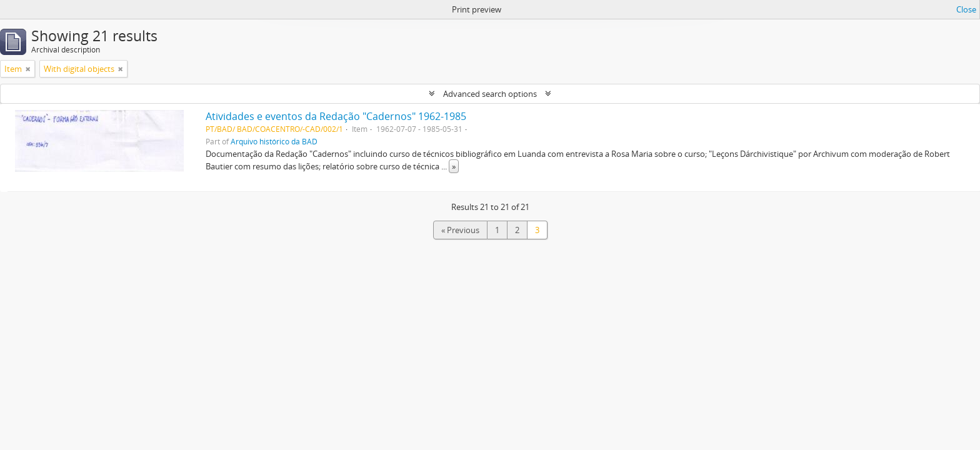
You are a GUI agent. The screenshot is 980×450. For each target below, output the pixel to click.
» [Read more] (454, 166)
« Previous (460, 230)
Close (966, 9)
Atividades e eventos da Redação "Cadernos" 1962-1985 (336, 116)
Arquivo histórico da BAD (274, 141)
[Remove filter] (28, 69)
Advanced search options (490, 94)
